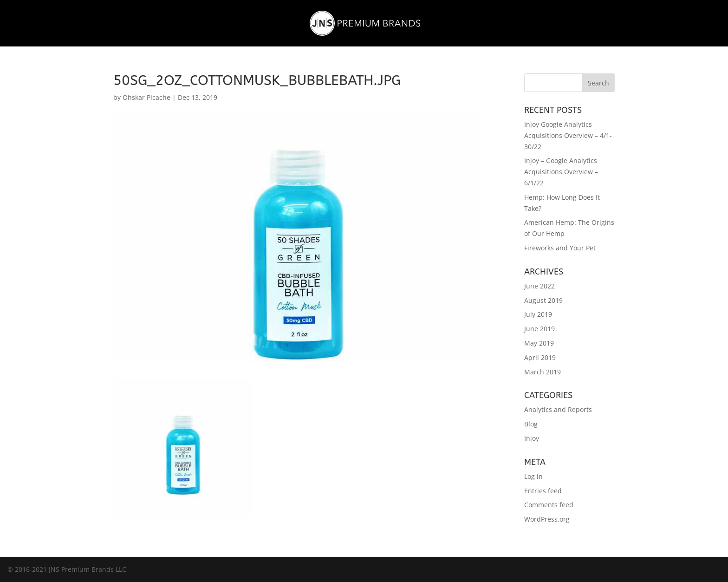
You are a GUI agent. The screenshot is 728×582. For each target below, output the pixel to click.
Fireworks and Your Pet (560, 248)
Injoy (532, 438)
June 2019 (539, 329)
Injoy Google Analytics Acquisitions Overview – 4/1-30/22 (568, 135)
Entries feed (543, 491)
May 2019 (539, 343)
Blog (531, 424)
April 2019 (540, 357)
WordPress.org (547, 519)
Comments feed (549, 505)
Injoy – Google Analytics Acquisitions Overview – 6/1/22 (561, 172)
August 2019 (543, 300)
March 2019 (543, 372)
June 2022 (539, 286)
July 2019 (538, 314)
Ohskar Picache (146, 97)
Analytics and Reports (558, 409)
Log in (533, 476)
